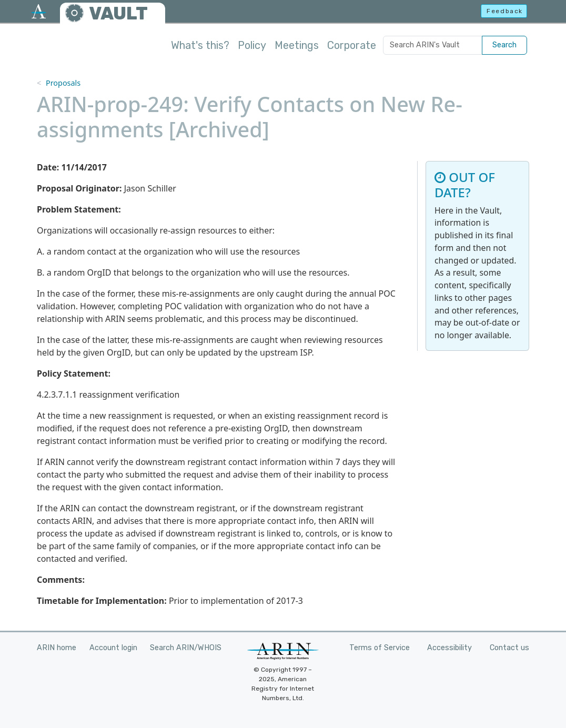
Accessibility (449, 648)
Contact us (509, 648)
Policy (252, 45)
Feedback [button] (505, 11)
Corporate (352, 45)
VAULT (118, 13)
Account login (113, 648)
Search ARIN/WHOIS (186, 648)
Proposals (63, 83)
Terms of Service (380, 648)
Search (504, 45)
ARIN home (57, 648)
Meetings (297, 45)
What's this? (200, 45)
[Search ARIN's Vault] (433, 45)
